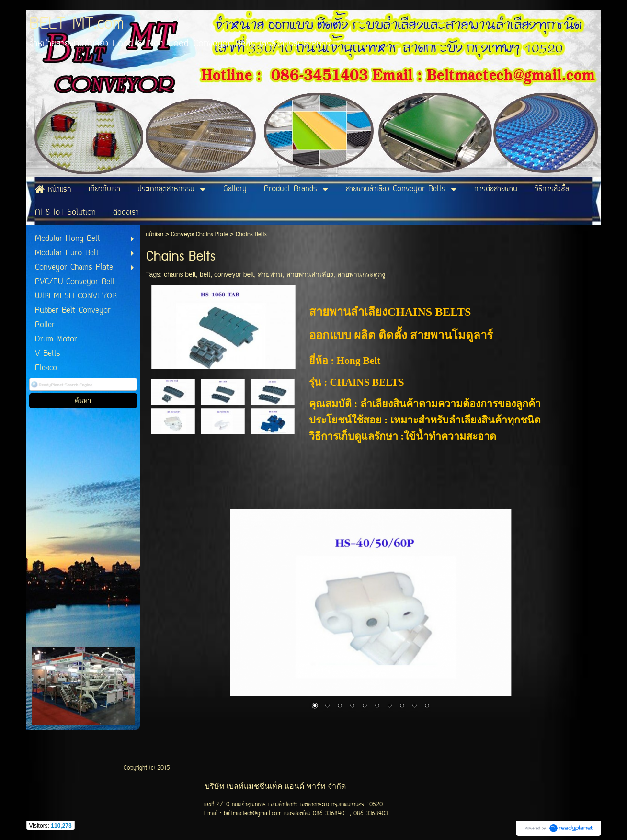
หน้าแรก (154, 234)
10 (427, 706)
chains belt (180, 274)
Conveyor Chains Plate (199, 234)
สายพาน (270, 274)
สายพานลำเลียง (310, 274)
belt (205, 274)
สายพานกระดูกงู (361, 274)
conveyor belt (234, 274)
